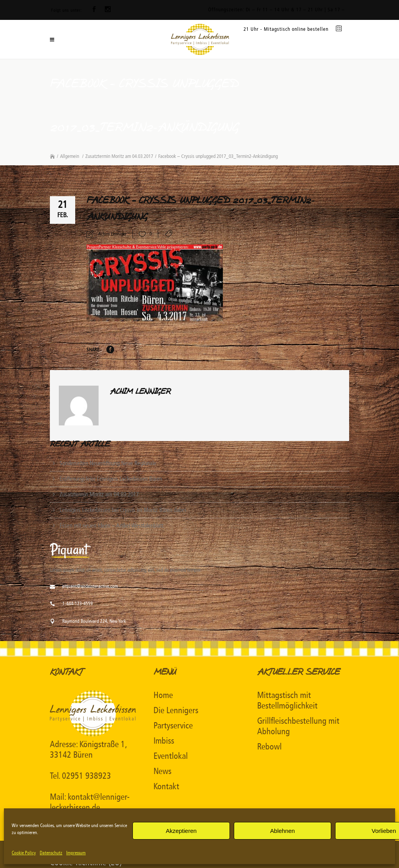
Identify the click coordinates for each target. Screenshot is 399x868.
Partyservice (173, 726)
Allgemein (70, 156)
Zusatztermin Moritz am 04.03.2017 (119, 156)
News (162, 771)
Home (163, 695)
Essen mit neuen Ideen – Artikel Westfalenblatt (111, 526)
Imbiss (164, 741)
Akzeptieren (181, 831)
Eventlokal (171, 756)
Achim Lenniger (112, 234)
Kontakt (166, 787)
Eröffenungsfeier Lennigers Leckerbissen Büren (111, 479)
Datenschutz (51, 853)
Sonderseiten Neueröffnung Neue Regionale (108, 463)
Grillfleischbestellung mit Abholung (298, 726)
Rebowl (269, 747)
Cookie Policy (24, 853)
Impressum (76, 853)
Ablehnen (282, 831)
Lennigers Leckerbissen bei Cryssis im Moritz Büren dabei (123, 510)
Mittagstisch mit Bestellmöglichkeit (287, 701)
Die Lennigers (176, 710)
